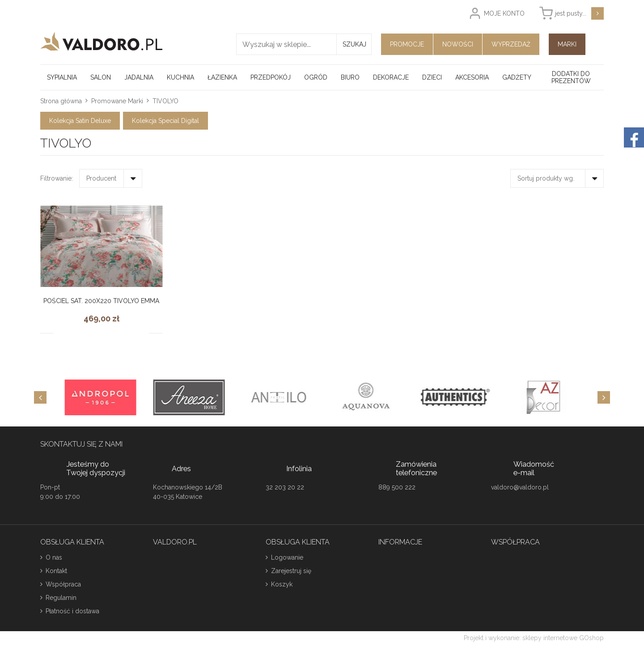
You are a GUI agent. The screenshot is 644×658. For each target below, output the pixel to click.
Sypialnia (62, 77)
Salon (101, 77)
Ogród (316, 77)
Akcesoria (472, 77)
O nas (54, 557)
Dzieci (432, 77)
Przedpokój (271, 77)
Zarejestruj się (291, 571)
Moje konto (504, 13)
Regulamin (61, 598)
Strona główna (61, 101)
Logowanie (287, 557)
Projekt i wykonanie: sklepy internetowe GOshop (534, 638)
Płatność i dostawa (72, 611)
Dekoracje (391, 77)
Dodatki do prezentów (571, 77)
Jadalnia (139, 77)
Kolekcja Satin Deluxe (80, 121)
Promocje (407, 44)
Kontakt (56, 571)
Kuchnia (180, 77)
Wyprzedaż (511, 44)
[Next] (604, 397)
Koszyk (282, 584)
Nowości (458, 44)
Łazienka (222, 77)
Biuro (350, 77)
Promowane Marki (117, 101)
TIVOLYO (165, 101)
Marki (567, 44)
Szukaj (354, 44)
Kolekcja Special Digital (165, 121)
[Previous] (40, 397)
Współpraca (63, 584)
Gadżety (517, 77)
